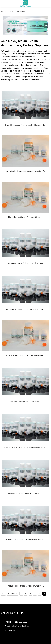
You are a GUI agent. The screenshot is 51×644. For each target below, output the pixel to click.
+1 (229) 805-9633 (19, 622)
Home (3, 12)
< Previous (13, 594)
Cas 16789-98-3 (30, 60)
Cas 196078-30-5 (14, 60)
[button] (5, 3)
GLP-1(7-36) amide (17, 12)
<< (3, 594)
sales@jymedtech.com (21, 626)
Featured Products (13, 630)
